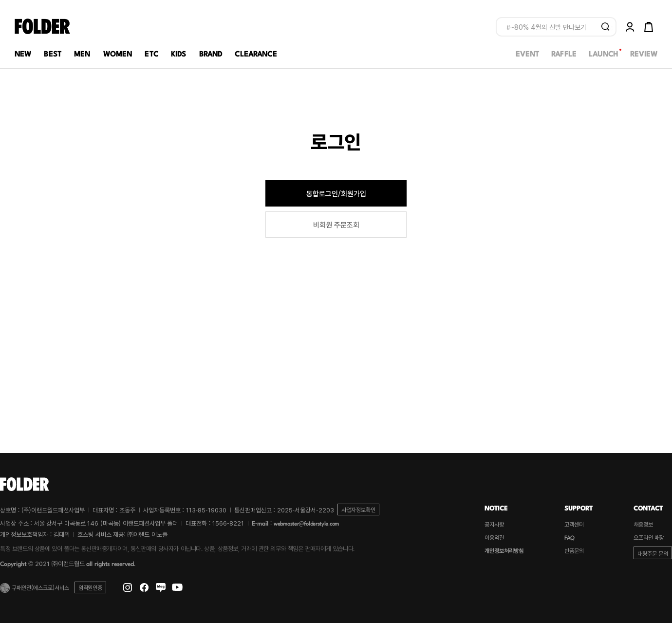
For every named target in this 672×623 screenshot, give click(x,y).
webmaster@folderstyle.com (306, 523)
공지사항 (494, 524)
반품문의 (574, 550)
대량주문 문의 (653, 553)
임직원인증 (90, 587)
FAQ (569, 537)
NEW (23, 53)
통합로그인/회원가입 (336, 193)
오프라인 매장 (649, 537)
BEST (53, 53)
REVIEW (644, 53)
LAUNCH (603, 53)
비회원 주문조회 (336, 225)
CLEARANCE (256, 53)
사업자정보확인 (358, 510)
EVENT (527, 53)
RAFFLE (564, 53)
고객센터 (574, 524)
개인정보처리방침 (504, 550)
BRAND (211, 53)
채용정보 (643, 524)
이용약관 (494, 537)
